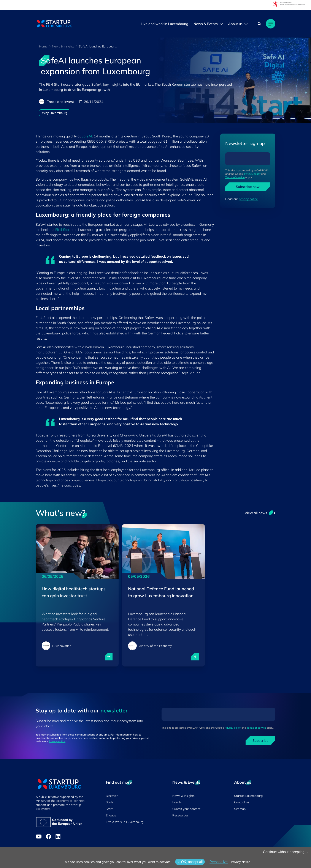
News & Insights (63, 46)
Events (177, 802)
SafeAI (87, 136)
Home (43, 46)
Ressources (180, 815)
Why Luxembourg (55, 113)
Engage (111, 815)
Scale (110, 802)
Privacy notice (57, 741)
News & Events (206, 24)
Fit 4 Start (63, 230)
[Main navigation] (271, 24)
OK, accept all (190, 862)
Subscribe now (248, 187)
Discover (112, 796)
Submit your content (186, 809)
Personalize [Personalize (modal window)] (219, 862)
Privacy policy (252, 174)
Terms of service (235, 177)
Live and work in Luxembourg (165, 24)
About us (235, 24)
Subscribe (260, 740)
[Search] (259, 24)
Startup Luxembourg (248, 796)
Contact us (242, 802)
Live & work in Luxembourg (125, 822)
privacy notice (248, 199)
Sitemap (240, 809)
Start (109, 809)
